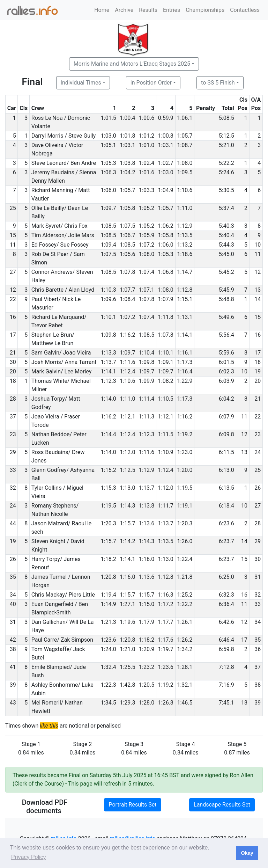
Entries (172, 10)
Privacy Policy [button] (29, 857)
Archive (124, 10)
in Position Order (151, 83)
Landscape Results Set (222, 805)
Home (102, 10)
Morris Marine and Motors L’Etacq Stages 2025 (132, 64)
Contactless (245, 10)
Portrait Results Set (132, 805)
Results (148, 10)
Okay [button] (247, 853)
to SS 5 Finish (218, 83)
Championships (205, 10)
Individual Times (81, 83)
